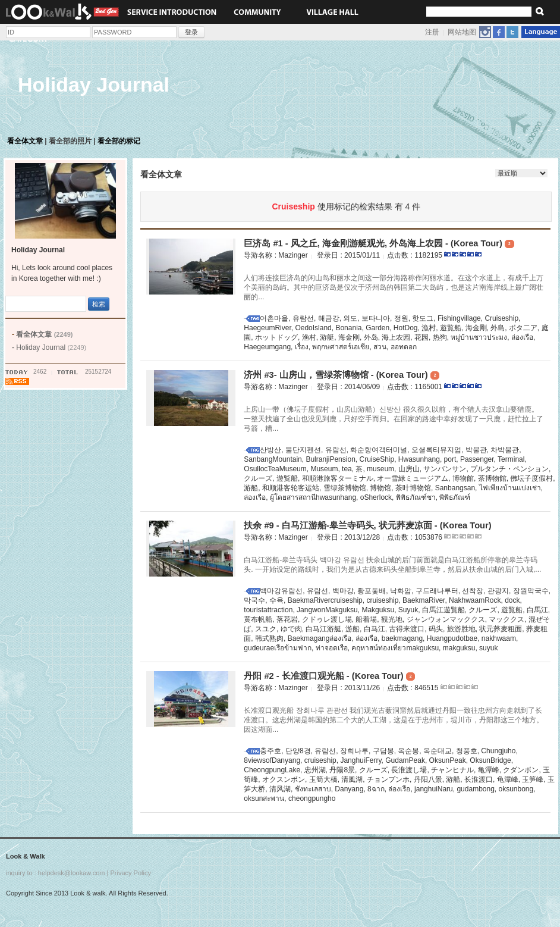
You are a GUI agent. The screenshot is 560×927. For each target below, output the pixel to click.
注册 (432, 32)
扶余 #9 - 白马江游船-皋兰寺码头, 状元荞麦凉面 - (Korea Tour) (367, 525)
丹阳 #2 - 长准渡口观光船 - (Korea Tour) (329, 676)
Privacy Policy (130, 873)
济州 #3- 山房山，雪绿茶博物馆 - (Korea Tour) (342, 375)
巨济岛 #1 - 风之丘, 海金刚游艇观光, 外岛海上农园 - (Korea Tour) (379, 243)
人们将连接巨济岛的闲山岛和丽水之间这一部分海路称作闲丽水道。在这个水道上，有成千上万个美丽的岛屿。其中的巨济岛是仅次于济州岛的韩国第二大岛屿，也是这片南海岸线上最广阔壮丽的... (394, 287)
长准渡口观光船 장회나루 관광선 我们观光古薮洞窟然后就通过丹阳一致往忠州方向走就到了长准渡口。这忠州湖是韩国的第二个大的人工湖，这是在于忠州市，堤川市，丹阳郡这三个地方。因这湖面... (394, 720)
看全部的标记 (119, 141)
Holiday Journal (51, 347)
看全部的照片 (70, 141)
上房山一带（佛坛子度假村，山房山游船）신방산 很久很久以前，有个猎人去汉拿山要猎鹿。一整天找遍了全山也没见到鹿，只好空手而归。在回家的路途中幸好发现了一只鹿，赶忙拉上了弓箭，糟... (394, 419)
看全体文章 (25, 141)
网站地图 (462, 32)
